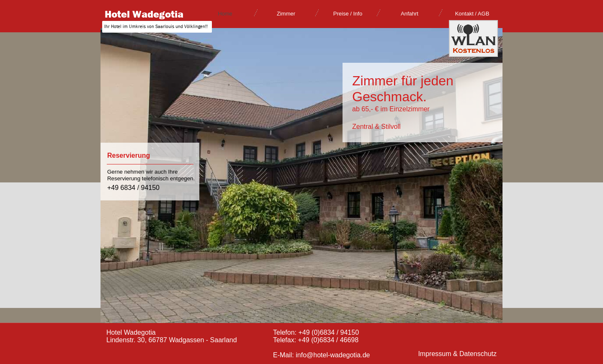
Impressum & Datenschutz (457, 354)
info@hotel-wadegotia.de (333, 355)
